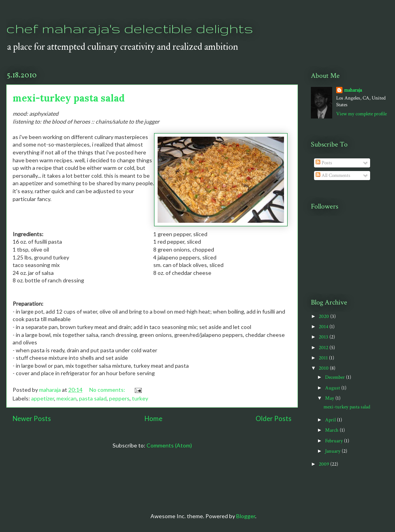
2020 (324, 317)
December (336, 377)
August (333, 388)
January (333, 451)
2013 (324, 337)
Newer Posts (32, 418)
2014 (324, 327)
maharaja (353, 90)
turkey (140, 398)
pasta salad (93, 398)
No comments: (108, 390)
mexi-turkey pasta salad (69, 98)
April (331, 420)
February (335, 441)
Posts (324, 163)
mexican (67, 398)
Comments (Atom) (169, 445)
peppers (119, 398)
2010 (324, 368)
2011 (324, 358)
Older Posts (274, 418)
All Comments (333, 176)
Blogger (246, 516)
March (332, 430)
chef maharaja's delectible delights (130, 28)
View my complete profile (361, 114)
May (330, 398)
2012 (324, 348)
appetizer (43, 398)
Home (153, 418)
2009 (324, 464)
